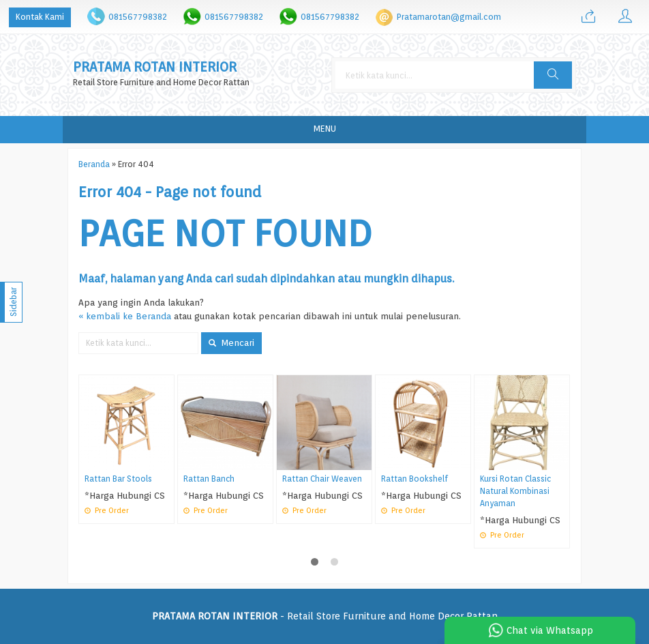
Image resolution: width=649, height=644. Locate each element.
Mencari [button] (231, 342)
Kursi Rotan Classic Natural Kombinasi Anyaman (515, 491)
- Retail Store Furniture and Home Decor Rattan (325, 616)
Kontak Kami (40, 17)
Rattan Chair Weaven (322, 479)
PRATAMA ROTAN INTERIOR (155, 67)
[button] (553, 75)
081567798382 (138, 17)
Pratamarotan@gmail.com (449, 17)
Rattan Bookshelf (414, 479)
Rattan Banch (209, 479)
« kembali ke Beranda (125, 316)
